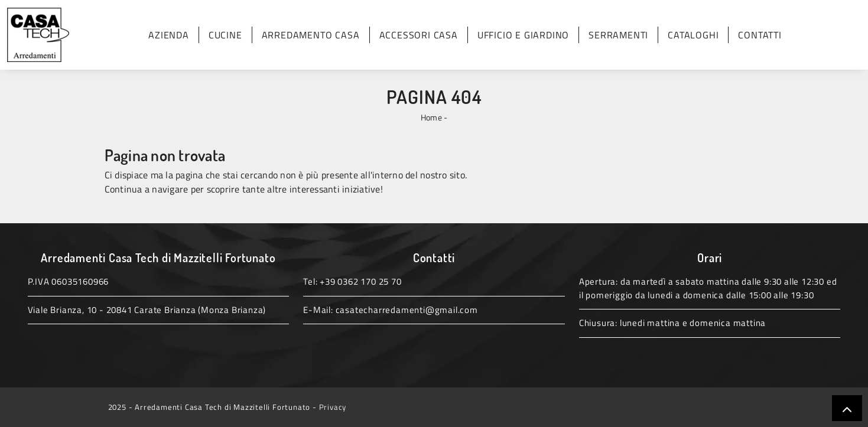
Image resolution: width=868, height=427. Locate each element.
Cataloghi (693, 35)
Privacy (333, 407)
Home (431, 117)
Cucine (225, 35)
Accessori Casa (419, 35)
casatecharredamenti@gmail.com (407, 310)
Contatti (760, 35)
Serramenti (618, 35)
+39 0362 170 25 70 (360, 281)
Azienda (169, 35)
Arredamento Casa (311, 35)
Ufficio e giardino (523, 35)
